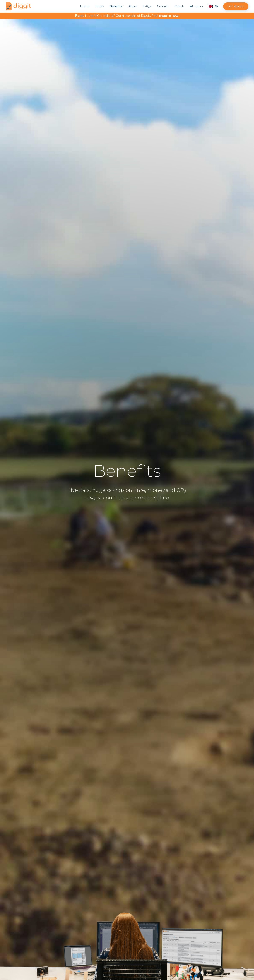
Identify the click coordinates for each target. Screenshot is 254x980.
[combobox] (214, 6)
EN (214, 6)
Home (85, 6)
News (100, 6)
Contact (163, 6)
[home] (18, 6)
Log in (196, 6)
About (133, 6)
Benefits (116, 6)
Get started (236, 6)
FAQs (147, 6)
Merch (179, 6)
